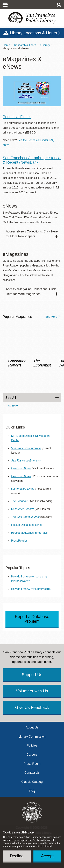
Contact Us (32, 773)
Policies (32, 745)
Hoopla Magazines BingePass (29, 533)
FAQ (32, 791)
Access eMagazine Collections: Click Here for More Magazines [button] (31, 292)
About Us (32, 727)
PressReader (19, 541)
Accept (47, 856)
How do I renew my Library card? (31, 589)
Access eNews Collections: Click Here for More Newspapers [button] (32, 234)
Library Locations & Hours (33, 33)
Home (6, 45)
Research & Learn (25, 45)
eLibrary (45, 45)
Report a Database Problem (32, 619)
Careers (32, 755)
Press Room (32, 764)
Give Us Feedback (32, 707)
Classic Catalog (32, 782)
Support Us (32, 675)
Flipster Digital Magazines (27, 525)
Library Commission (32, 737)
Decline (17, 856)
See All (11, 398)
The (25, 517)
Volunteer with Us (32, 691)
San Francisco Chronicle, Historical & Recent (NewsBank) (32, 160)
